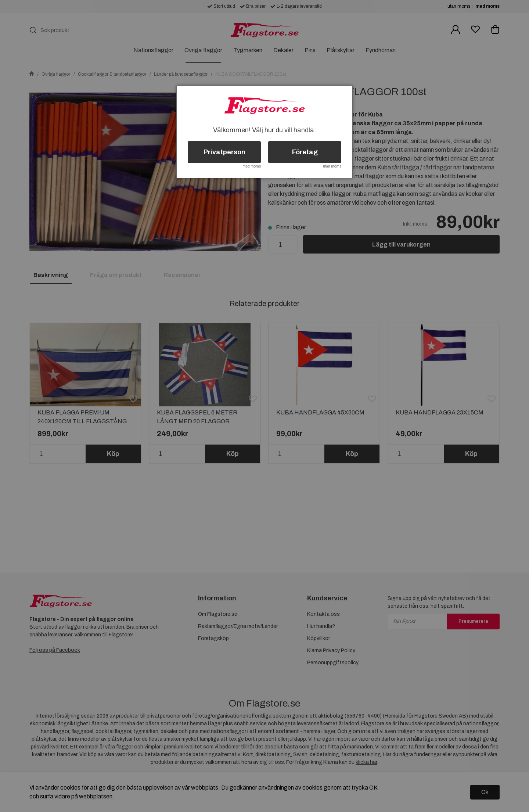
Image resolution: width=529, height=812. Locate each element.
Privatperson (224, 152)
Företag (305, 152)
